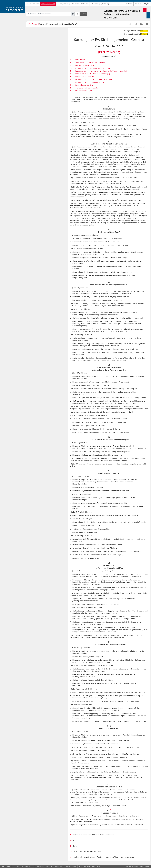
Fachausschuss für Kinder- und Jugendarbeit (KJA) (94, 79)
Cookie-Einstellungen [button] (92, 866)
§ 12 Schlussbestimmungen (42, 78)
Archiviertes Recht (48, 4)
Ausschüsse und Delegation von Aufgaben (91, 62)
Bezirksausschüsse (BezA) (85, 65)
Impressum (40, 866)
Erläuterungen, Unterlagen (101, 4)
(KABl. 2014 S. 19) (109, 52)
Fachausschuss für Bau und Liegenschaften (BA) (93, 68)
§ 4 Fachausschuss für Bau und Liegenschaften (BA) (43, 44)
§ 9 (71, 82)
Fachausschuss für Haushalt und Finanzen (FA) (93, 74)
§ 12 (72, 91)
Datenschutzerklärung (54, 866)
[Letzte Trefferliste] (77, 14)
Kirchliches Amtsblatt (80, 4)
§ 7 (71, 77)
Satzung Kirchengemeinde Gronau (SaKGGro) (52, 24)
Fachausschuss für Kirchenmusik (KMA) (90, 82)
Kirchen (6, 866)
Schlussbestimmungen (84, 91)
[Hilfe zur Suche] (73, 14)
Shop (129, 4)
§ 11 (72, 88)
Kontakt (20, 866)
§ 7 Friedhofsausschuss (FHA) (42, 59)
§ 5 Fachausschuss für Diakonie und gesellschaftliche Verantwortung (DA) (45, 50)
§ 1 (71, 60)
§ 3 (71, 65)
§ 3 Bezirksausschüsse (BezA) (42, 40)
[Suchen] (83, 14)
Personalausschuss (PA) (84, 85)
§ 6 (71, 74)
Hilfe (80, 866)
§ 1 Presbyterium (38, 31)
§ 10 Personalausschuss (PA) (42, 71)
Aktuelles (138, 4)
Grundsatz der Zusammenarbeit (87, 88)
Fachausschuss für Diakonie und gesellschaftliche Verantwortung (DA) (101, 71)
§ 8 (71, 79)
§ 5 (71, 71)
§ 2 (71, 62)
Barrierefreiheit (71, 866)
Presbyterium (80, 60)
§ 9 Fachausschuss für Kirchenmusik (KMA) (47, 68)
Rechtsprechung (64, 4)
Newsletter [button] (29, 866)
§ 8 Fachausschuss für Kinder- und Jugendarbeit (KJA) (44, 64)
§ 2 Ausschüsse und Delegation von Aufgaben (45, 36)
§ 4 (71, 68)
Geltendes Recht (33, 4)
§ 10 (72, 85)
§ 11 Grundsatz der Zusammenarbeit (45, 75)
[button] (146, 4)
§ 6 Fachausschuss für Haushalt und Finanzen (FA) (45, 55)
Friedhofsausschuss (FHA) (85, 77)
